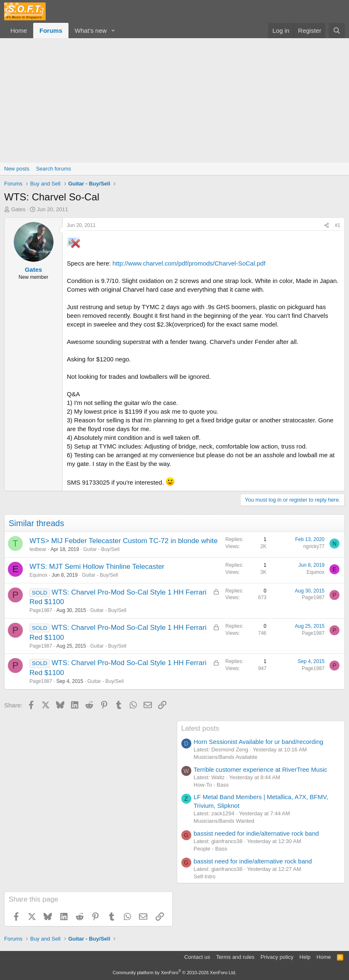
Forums (51, 30)
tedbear (38, 549)
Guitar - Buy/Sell (101, 549)
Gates (18, 209)
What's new (91, 30)
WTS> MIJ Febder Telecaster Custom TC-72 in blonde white (123, 541)
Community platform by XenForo (175, 973)
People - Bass (211, 849)
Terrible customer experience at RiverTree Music (261, 769)
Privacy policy (277, 957)
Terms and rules (235, 957)
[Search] (337, 30)
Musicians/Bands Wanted (224, 821)
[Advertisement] (174, 100)
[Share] (327, 225)
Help (305, 957)
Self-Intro (205, 876)
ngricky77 (314, 546)
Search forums (54, 169)
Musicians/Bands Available (226, 757)
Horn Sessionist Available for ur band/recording (259, 742)
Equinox (38, 575)
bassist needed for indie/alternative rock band (256, 833)
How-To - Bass (211, 785)
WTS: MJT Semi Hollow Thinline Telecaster (97, 567)
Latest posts (200, 728)
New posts (17, 169)
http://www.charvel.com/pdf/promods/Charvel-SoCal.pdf (189, 263)
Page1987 (41, 610)
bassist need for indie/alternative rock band (253, 861)
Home (19, 30)
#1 (338, 225)
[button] (113, 30)
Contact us (197, 957)
